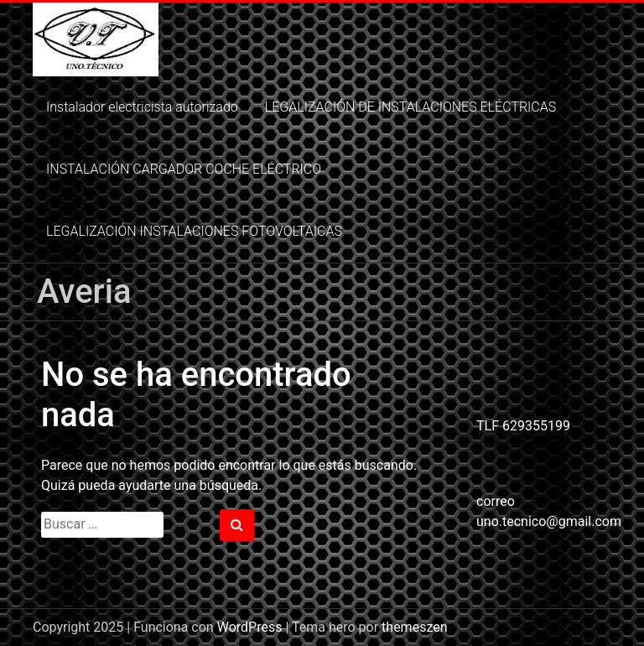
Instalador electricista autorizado (142, 107)
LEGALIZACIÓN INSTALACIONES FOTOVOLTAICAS (194, 231)
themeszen (414, 627)
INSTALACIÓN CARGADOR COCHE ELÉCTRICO (184, 169)
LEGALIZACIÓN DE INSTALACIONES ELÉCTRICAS (410, 107)
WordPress (250, 627)
